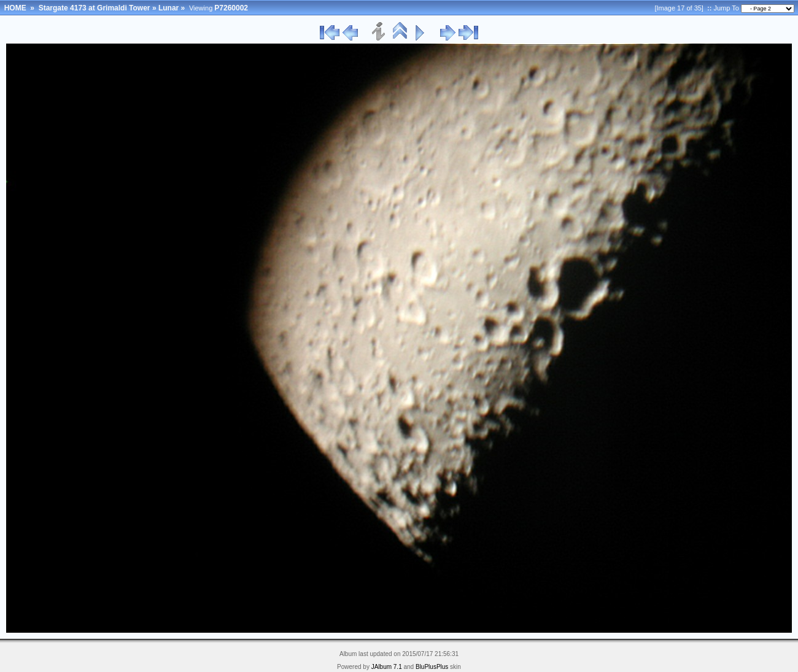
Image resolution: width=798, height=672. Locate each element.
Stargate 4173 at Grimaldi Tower (95, 8)
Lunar (169, 8)
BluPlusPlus (432, 667)
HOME (15, 8)
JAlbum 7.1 (387, 667)
